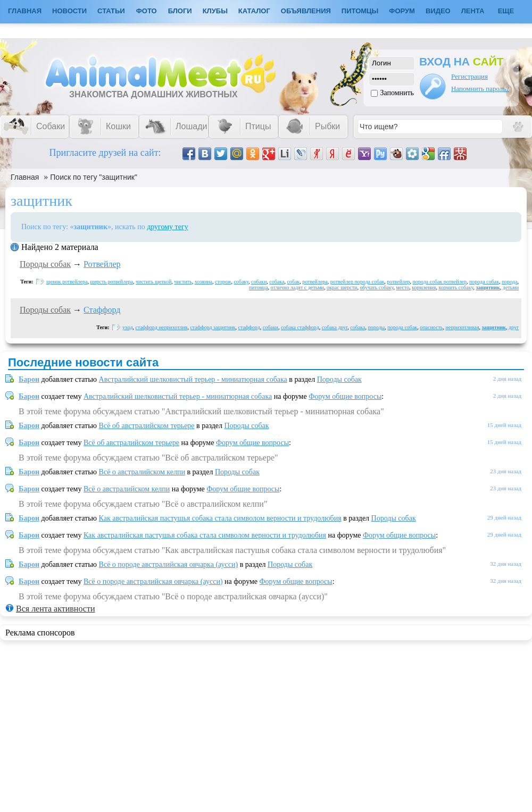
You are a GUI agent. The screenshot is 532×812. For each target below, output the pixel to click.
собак (293, 282)
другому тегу (168, 227)
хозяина (203, 282)
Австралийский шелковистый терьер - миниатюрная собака (193, 379)
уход (127, 327)
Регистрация (469, 76)
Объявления (306, 11)
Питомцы (360, 11)
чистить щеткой (153, 282)
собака (277, 282)
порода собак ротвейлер (439, 282)
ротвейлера (315, 282)
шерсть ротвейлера (111, 282)
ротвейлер (398, 282)
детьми (511, 287)
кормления (424, 287)
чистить (183, 282)
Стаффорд (102, 310)
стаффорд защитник (213, 327)
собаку (241, 282)
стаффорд (249, 327)
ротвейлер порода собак (358, 282)
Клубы (215, 11)
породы (376, 327)
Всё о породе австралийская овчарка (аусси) (169, 564)
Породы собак (45, 264)
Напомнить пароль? (480, 89)
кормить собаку (456, 287)
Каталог (254, 11)
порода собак (484, 282)
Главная (25, 177)
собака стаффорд (300, 327)
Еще (506, 11)
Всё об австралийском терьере (147, 426)
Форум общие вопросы (345, 396)
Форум (402, 11)
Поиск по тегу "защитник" (94, 177)
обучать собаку (376, 287)
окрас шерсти (342, 287)
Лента (473, 11)
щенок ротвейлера (67, 282)
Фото (147, 11)
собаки (259, 282)
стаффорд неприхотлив (162, 327)
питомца (259, 287)
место (402, 287)
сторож (223, 282)
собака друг (335, 327)
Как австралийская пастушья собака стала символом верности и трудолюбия (220, 518)
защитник (488, 287)
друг (514, 327)
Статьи (111, 11)
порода (510, 282)
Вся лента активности (55, 609)
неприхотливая (462, 327)
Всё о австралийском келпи (142, 472)
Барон (29, 379)
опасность (431, 327)
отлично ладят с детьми (297, 287)
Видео (438, 11)
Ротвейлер (102, 264)
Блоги (180, 11)
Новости (69, 11)
